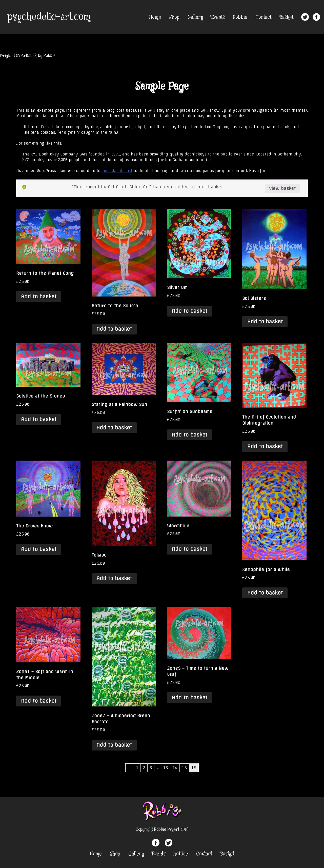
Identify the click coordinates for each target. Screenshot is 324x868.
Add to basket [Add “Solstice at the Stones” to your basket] (39, 419)
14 (175, 768)
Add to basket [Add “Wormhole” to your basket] (190, 549)
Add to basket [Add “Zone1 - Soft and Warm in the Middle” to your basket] (39, 701)
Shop (174, 17)
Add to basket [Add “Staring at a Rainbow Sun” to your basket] (114, 428)
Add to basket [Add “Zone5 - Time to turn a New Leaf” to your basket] (190, 698)
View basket (282, 188)
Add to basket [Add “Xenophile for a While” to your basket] (265, 593)
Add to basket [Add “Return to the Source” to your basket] (114, 329)
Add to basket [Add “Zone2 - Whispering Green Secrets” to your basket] (114, 745)
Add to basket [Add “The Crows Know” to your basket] (39, 549)
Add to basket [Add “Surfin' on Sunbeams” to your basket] (190, 435)
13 (166, 768)
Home (155, 17)
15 (184, 768)
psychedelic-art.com (49, 17)
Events (218, 17)
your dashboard (117, 171)
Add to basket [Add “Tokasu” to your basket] (114, 578)
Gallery (195, 17)
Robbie (240, 17)
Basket (286, 17)
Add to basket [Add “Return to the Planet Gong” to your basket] (39, 297)
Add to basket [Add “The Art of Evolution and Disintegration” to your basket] (265, 446)
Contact (263, 17)
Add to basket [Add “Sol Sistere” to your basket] (265, 322)
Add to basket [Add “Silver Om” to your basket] (190, 311)
